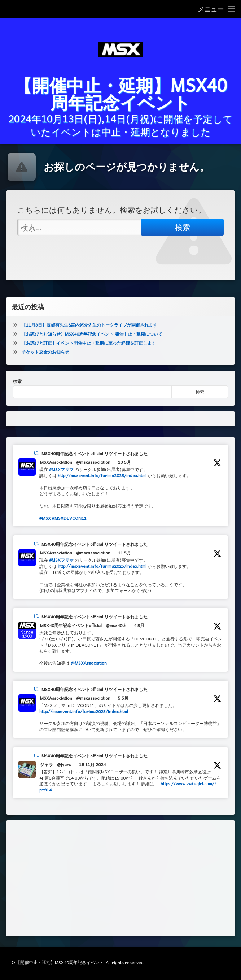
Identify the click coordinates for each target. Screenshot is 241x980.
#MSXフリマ (61, 469)
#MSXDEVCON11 (69, 518)
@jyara (64, 764)
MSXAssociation (56, 462)
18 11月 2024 (92, 764)
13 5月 (124, 462)
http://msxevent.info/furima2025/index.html (102, 475)
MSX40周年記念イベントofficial (71, 625)
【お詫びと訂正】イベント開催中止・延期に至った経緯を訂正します (89, 343)
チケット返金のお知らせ (45, 352)
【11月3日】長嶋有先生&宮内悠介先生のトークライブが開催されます (89, 325)
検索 (17, 381)
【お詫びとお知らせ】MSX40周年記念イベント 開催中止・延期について (92, 334)
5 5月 (123, 698)
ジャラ (47, 764)
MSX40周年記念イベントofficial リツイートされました (95, 453)
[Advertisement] (120, 878)
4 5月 (139, 625)
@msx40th (116, 625)
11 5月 (124, 553)
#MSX (45, 518)
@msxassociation (93, 462)
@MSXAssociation (89, 663)
